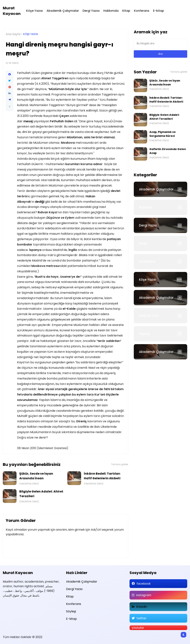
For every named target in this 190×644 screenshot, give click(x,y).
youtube (138, 628)
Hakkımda (111, 11)
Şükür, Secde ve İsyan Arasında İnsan (36, 476)
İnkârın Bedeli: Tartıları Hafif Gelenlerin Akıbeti (102, 476)
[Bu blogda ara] (160, 44)
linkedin (142, 607)
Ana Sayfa (13, 34)
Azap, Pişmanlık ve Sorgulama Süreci (163, 134)
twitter (142, 618)
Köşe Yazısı (35, 11)
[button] (10, 107)
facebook (144, 584)
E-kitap (159, 11)
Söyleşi (144, 334)
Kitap (126, 11)
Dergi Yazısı (91, 11)
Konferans (142, 11)
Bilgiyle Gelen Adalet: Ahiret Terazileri (41, 494)
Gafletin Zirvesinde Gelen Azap (168, 151)
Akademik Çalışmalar (63, 11)
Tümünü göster (120, 464)
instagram (144, 595)
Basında (146, 207)
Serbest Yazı (149, 316)
